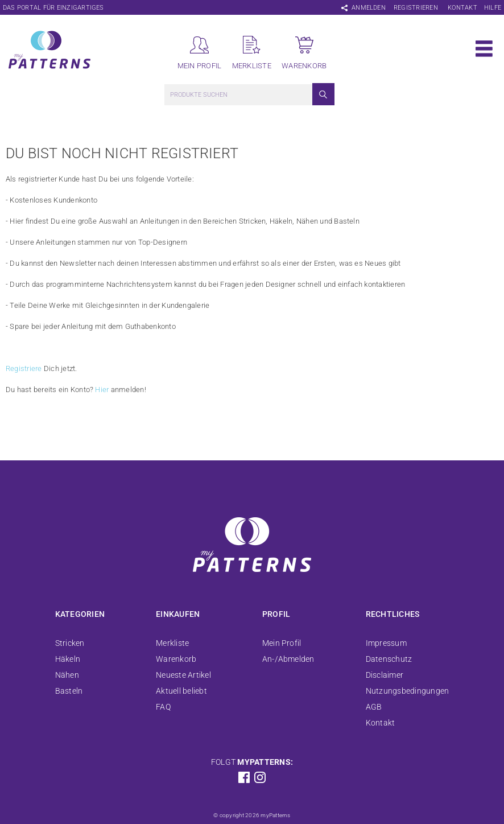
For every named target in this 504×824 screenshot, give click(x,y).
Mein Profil (282, 643)
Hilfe (493, 8)
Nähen (67, 675)
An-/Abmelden (288, 659)
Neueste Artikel (183, 675)
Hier (102, 390)
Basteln (69, 691)
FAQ (163, 707)
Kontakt (462, 8)
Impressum (386, 643)
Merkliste (172, 643)
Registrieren (416, 8)
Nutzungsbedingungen (408, 691)
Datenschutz (389, 659)
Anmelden (369, 8)
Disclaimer (385, 675)
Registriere (24, 368)
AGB (374, 707)
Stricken (70, 643)
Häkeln (68, 659)
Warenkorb (176, 659)
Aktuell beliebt (181, 691)
